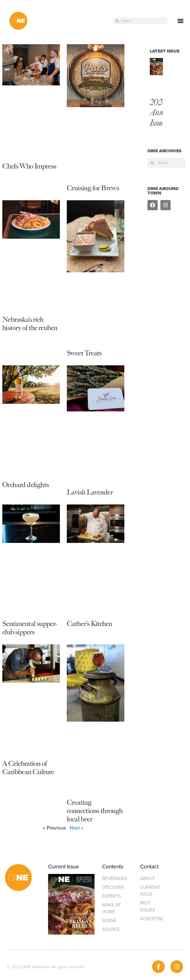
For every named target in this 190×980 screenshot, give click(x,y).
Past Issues (148, 906)
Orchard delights (26, 485)
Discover (112, 887)
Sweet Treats (84, 353)
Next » (77, 828)
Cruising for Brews (93, 188)
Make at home (111, 908)
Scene (109, 921)
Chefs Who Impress (29, 166)
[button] (181, 21)
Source (111, 929)
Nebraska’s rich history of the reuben (30, 324)
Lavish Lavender (90, 492)
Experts (112, 896)
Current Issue (150, 891)
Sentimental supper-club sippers (30, 628)
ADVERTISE (152, 919)
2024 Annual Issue (161, 112)
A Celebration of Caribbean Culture (28, 768)
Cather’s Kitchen (89, 624)
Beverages (112, 878)
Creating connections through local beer (95, 811)
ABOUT (148, 878)
